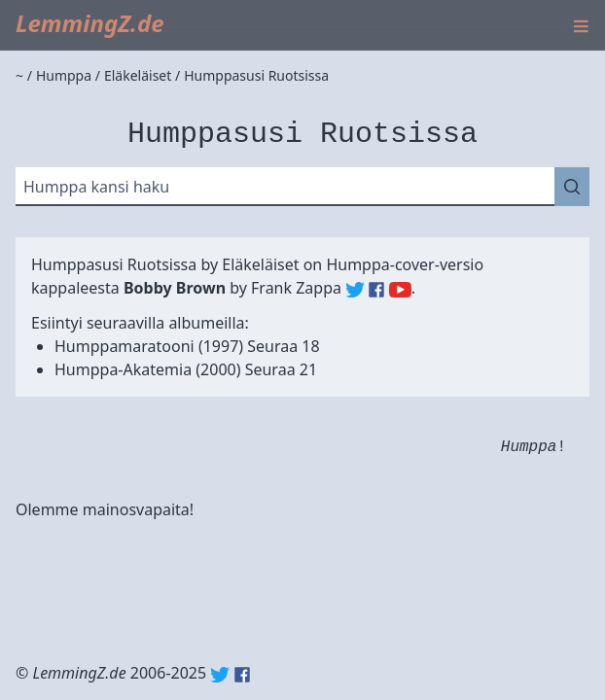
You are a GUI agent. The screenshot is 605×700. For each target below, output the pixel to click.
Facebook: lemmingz (242, 675)
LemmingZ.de (90, 23)
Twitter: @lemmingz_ (220, 675)
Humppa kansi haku (96, 187)
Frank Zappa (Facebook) (376, 290)
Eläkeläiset (260, 264)
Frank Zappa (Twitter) (355, 290)
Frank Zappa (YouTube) (400, 290)
